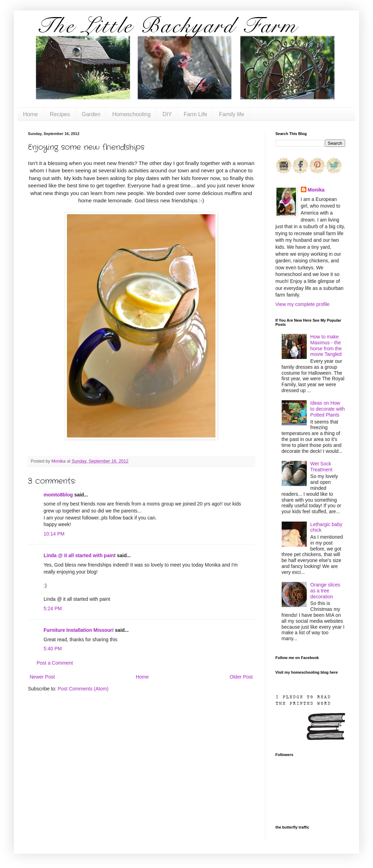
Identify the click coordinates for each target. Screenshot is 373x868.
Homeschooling (131, 114)
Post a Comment (55, 663)
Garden (91, 114)
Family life (231, 114)
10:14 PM (54, 534)
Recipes (60, 114)
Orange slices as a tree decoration (325, 591)
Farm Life (196, 114)
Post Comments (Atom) (83, 689)
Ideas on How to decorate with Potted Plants (328, 409)
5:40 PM (53, 649)
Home (31, 114)
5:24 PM (53, 608)
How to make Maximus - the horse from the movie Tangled (326, 345)
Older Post (241, 677)
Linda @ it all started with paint (80, 555)
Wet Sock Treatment (321, 467)
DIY (167, 114)
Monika (316, 190)
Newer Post (42, 677)
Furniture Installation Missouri (79, 630)
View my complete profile (302, 304)
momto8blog (58, 495)
